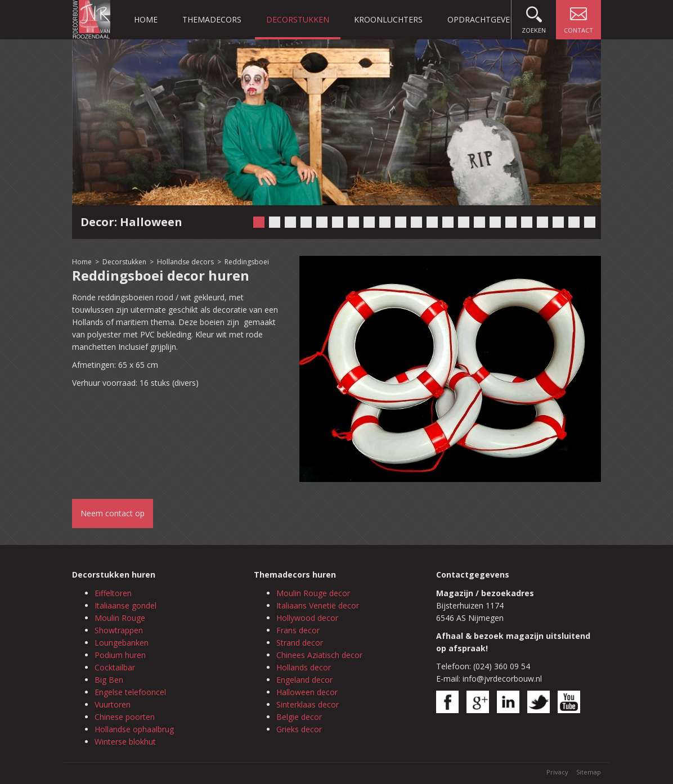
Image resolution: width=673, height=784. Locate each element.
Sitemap (589, 772)
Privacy (557, 772)
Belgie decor (299, 717)
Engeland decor (304, 680)
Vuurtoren (113, 704)
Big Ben (109, 680)
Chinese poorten (125, 717)
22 (590, 222)
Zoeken (534, 17)
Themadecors (212, 19)
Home (146, 19)
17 (511, 222)
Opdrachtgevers (483, 19)
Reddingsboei (247, 262)
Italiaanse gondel (125, 605)
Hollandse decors (186, 262)
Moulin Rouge (120, 618)
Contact (578, 17)
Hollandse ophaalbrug (134, 729)
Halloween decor (307, 692)
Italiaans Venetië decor (318, 605)
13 (448, 222)
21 (574, 222)
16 (495, 222)
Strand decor (300, 643)
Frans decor (298, 630)
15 (479, 222)
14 (464, 222)
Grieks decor (299, 729)
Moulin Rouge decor (313, 593)
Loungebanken (122, 643)
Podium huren (120, 655)
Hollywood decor (307, 618)
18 (527, 222)
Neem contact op (113, 513)
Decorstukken (298, 19)
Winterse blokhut (125, 742)
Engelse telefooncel (130, 692)
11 (416, 222)
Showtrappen (119, 630)
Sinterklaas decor (308, 704)
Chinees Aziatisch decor (319, 655)
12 (432, 222)
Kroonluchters (388, 19)
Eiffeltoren (113, 593)
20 (558, 222)
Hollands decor (304, 667)
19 (542, 222)
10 (401, 222)
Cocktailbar (115, 667)
